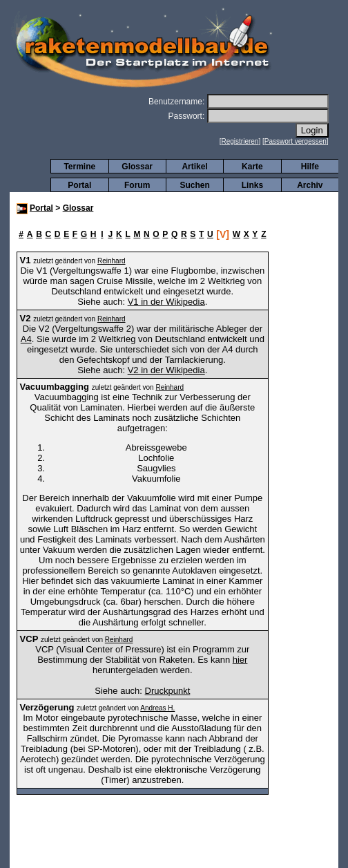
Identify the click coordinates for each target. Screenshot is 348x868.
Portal (79, 185)
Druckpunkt (168, 691)
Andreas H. (157, 708)
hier (240, 660)
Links (252, 185)
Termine (79, 167)
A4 (26, 339)
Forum (137, 185)
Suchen (194, 185)
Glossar (137, 167)
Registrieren (240, 141)
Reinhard (112, 261)
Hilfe (310, 167)
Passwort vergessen (296, 141)
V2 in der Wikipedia (166, 370)
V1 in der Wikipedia (166, 302)
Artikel (194, 167)
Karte (252, 167)
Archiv (310, 185)
